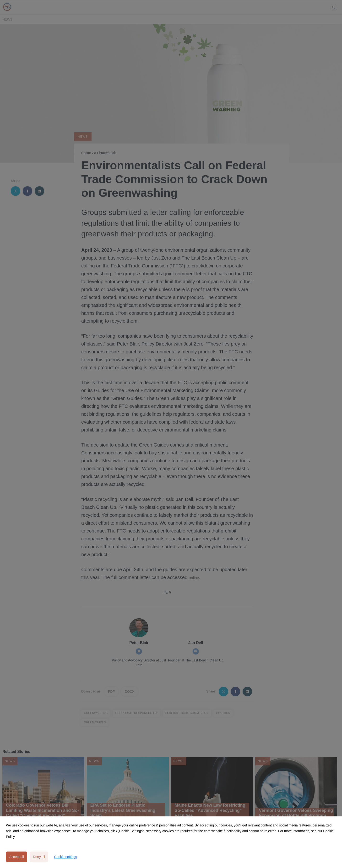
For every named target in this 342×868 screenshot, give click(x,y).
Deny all (39, 857)
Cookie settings (65, 857)
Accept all (17, 857)
